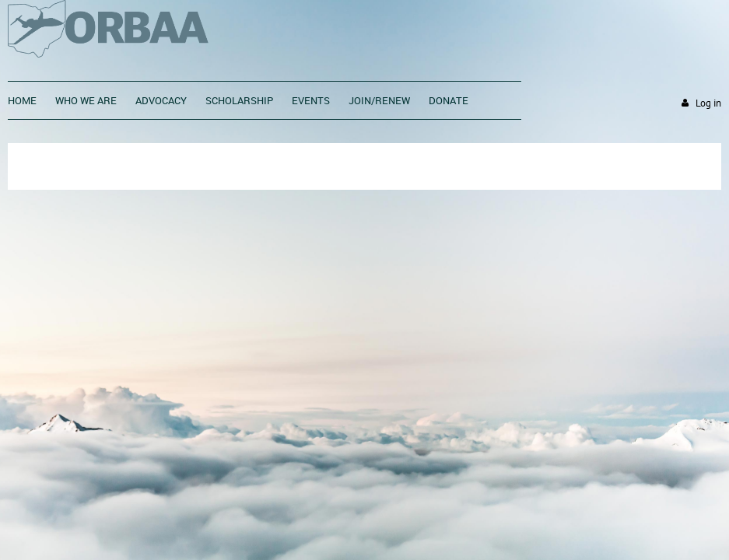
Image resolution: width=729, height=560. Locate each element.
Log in (708, 103)
